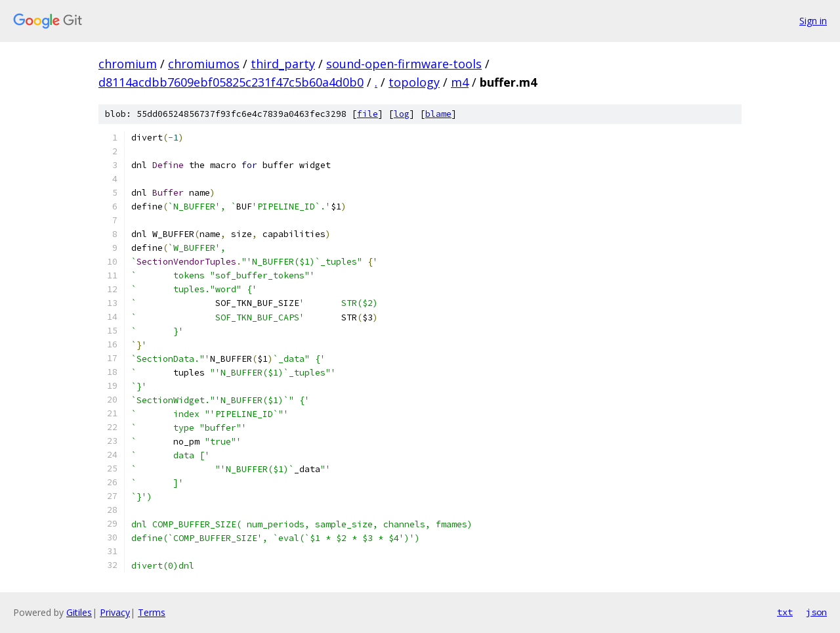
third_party (283, 64)
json (816, 612)
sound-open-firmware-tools (404, 64)
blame (438, 114)
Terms (152, 612)
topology (414, 82)
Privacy (115, 612)
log (402, 114)
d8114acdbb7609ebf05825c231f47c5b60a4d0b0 (231, 82)
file (367, 114)
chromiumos (204, 64)
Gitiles (79, 612)
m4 (460, 82)
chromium (128, 64)
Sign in (813, 21)
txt (785, 612)
